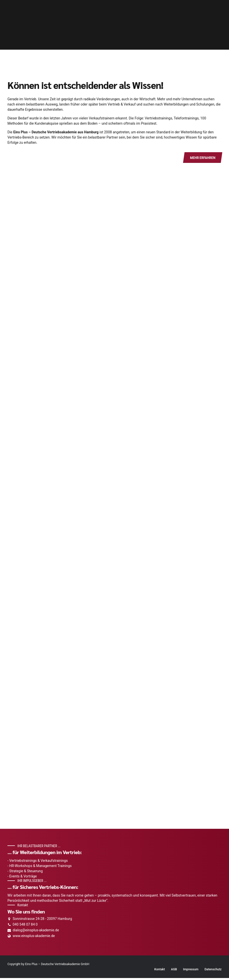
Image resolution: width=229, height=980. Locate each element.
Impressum (191, 971)
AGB (174, 971)
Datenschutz (213, 971)
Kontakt (160, 971)
